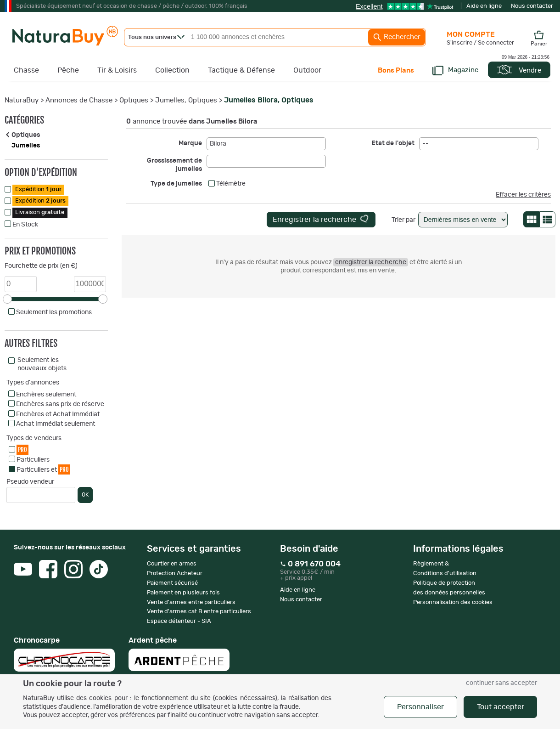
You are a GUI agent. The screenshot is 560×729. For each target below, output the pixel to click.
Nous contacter (532, 6)
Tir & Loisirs (117, 70)
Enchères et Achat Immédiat (58, 414)
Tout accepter (501, 707)
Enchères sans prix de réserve (60, 404)
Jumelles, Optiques (186, 100)
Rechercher (397, 37)
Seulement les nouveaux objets (42, 364)
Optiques (134, 100)
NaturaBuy (22, 100)
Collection (172, 70)
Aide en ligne (484, 6)
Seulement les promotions (54, 312)
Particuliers (33, 460)
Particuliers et (43, 469)
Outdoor (307, 70)
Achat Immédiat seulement (56, 424)
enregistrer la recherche (371, 262)
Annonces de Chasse (79, 100)
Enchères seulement (46, 395)
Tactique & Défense (241, 70)
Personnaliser (420, 707)
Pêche (68, 70)
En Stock (25, 225)
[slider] (7, 299)
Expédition (38, 189)
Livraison (40, 212)
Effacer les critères (523, 195)
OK (85, 495)
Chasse (26, 70)
